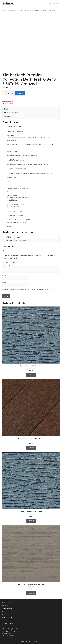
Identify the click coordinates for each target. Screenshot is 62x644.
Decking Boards (11, 10)
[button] (54, 3)
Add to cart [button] (31, 375)
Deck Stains (6, 612)
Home (4, 10)
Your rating (6, 262)
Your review (6, 265)
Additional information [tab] (11, 113)
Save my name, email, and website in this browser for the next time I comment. (27, 289)
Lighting (5, 615)
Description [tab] (7, 109)
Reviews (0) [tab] (7, 117)
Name (5, 275)
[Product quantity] (8, 93)
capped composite (9, 103)
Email (4, 282)
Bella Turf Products (8, 618)
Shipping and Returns (9, 623)
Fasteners (5, 606)
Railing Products (7, 609)
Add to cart (20, 93)
